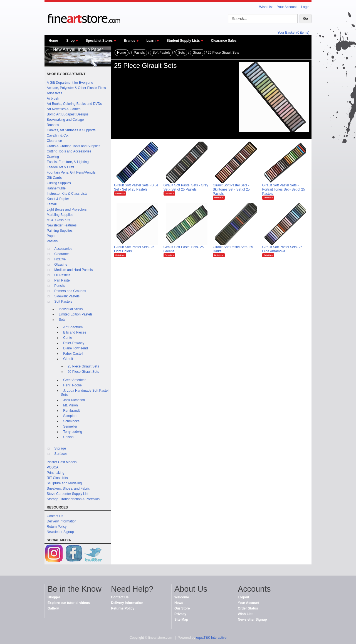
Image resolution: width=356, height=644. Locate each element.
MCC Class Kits (58, 220)
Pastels (52, 241)
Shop (70, 41)
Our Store (182, 608)
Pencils (60, 286)
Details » (120, 193)
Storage (60, 448)
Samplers (70, 416)
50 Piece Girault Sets (83, 372)
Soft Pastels (63, 302)
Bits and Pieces (75, 332)
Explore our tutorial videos (69, 603)
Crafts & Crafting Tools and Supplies (74, 146)
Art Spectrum (73, 327)
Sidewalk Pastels (67, 296)
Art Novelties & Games (64, 109)
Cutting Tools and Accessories (69, 151)
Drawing (53, 157)
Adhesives (54, 93)
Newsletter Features (62, 225)
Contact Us (55, 516)
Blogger (54, 597)
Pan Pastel (62, 280)
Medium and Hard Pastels (73, 270)
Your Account (287, 7)
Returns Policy (123, 608)
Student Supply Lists (183, 41)
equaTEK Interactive (211, 638)
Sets (62, 320)
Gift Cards (54, 178)
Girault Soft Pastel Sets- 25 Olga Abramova (282, 249)
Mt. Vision (70, 405)
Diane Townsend (76, 348)
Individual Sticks (71, 309)
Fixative (60, 259)
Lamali (52, 204)
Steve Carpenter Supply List (67, 494)
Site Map (181, 620)
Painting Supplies (60, 231)
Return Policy (57, 527)
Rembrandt (71, 411)
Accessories (63, 249)
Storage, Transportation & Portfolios (73, 499)
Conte (68, 338)
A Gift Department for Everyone (70, 83)
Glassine (61, 265)
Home (53, 41)
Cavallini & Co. (58, 135)
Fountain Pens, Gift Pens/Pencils (71, 172)
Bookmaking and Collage (65, 120)
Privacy (180, 614)
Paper (51, 236)
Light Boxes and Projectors (67, 209)
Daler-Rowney (74, 343)
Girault (68, 359)
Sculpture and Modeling (64, 483)
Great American (75, 380)
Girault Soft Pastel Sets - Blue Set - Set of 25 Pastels (136, 187)
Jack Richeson (74, 400)
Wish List (266, 7)
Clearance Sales (224, 41)
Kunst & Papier (58, 199)
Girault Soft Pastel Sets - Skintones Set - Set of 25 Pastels (231, 189)
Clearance (54, 141)
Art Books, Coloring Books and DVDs (74, 104)
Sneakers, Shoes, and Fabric (68, 488)
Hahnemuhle (56, 188)
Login (305, 7)
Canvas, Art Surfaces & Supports (71, 130)
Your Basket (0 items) (293, 33)
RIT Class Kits (57, 478)
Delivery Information (62, 521)
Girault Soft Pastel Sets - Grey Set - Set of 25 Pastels (186, 187)
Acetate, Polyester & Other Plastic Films (76, 88)
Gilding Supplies (59, 183)
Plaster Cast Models (62, 462)
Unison (68, 437)
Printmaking (55, 473)
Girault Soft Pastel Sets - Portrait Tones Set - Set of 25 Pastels (284, 189)
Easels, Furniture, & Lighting (68, 162)
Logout (243, 597)
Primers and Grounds (70, 291)
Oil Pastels (62, 275)
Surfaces (61, 454)
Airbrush (53, 98)
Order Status (248, 608)
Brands (129, 41)
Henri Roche (72, 385)
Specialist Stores (99, 41)
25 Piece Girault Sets (83, 366)
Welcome (182, 597)
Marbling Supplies (60, 215)
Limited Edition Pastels (76, 314)
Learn (151, 41)
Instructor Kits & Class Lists (67, 194)
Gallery (53, 608)
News (179, 603)
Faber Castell (73, 354)
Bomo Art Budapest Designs (68, 114)
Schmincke (71, 421)
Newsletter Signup (60, 532)
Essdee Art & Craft (60, 167)
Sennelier (70, 426)
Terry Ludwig (73, 432)
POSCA (53, 467)
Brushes (53, 125)
